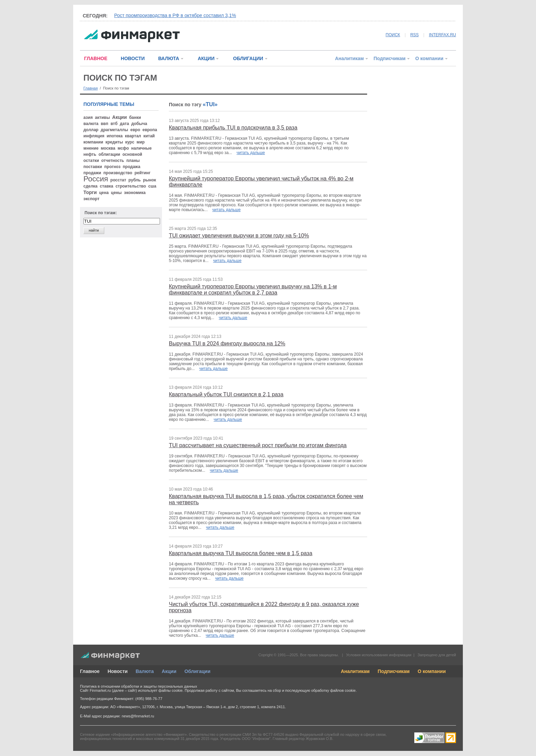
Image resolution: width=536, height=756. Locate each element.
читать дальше (251, 153)
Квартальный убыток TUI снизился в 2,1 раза (226, 394)
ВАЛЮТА (169, 58)
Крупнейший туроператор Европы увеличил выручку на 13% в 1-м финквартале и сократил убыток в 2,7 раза (253, 290)
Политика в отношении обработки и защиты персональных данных (138, 686)
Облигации (197, 671)
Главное (90, 671)
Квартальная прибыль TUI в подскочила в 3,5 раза (233, 128)
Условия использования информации (379, 655)
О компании (429, 58)
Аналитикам (349, 58)
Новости (118, 671)
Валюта (145, 671)
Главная (91, 88)
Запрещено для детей (437, 655)
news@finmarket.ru (138, 716)
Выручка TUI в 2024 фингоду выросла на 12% (227, 343)
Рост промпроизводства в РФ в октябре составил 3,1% (175, 15)
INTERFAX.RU (443, 35)
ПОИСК (393, 35)
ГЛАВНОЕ (96, 58)
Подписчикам (390, 58)
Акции (169, 671)
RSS (414, 35)
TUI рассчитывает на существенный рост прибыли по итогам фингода (258, 445)
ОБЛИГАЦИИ (248, 58)
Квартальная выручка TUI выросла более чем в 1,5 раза (241, 553)
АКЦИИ (206, 58)
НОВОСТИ (133, 58)
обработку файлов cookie (333, 690)
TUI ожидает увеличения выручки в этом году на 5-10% (239, 236)
